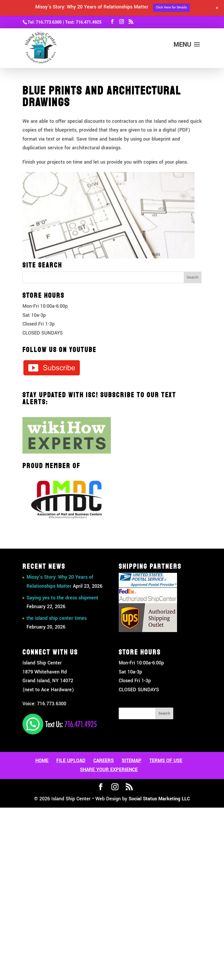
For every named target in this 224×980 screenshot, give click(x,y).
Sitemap (132, 761)
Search (164, 713)
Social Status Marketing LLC (159, 799)
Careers (104, 761)
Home (42, 761)
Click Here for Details (171, 7)
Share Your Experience (109, 770)
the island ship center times (57, 618)
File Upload (71, 761)
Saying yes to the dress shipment (62, 598)
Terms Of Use (166, 761)
